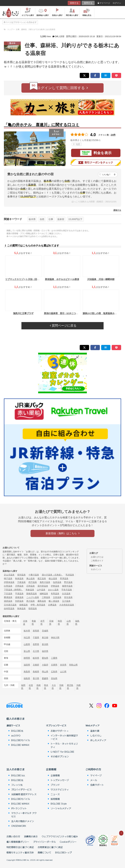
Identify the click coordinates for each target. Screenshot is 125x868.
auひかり (16, 735)
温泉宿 (61, 219)
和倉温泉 (30, 590)
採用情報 (55, 799)
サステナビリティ (60, 789)
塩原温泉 (57, 582)
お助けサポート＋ (60, 731)
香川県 (36, 678)
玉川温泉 (66, 601)
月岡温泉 (19, 586)
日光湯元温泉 (10, 605)
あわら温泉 (53, 590)
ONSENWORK (19, 826)
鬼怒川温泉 (45, 582)
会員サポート (97, 785)
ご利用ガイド (97, 561)
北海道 (25, 623)
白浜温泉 (66, 594)
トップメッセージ (60, 780)
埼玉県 (27, 638)
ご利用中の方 (93, 769)
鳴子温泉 (8, 578)
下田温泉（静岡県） (13, 590)
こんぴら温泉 (33, 597)
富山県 (27, 651)
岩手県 (43, 623)
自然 (42, 219)
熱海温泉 (21, 608)
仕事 (51, 219)
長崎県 (38, 687)
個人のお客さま (16, 719)
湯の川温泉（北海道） (52, 575)
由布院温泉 (9, 608)
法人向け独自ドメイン (23, 821)
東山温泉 (31, 578)
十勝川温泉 (34, 575)
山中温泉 (41, 590)
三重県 (54, 658)
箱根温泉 (24, 605)
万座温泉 (21, 582)
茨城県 (45, 631)
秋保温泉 (19, 578)
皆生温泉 (68, 597)
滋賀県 (27, 665)
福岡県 (23, 687)
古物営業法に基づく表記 (50, 847)
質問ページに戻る (63, 326)
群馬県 (36, 631)
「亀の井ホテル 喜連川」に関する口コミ (42, 125)
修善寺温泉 (67, 586)
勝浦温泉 (8, 597)
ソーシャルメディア (61, 808)
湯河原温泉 (43, 586)
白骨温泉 (8, 586)
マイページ (104, 3)
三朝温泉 (46, 597)
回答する (74, 3)
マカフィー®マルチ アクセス (24, 815)
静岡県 (27, 658)
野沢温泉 (68, 582)
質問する (88, 3)
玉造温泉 (57, 597)
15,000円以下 (75, 219)
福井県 (45, 651)
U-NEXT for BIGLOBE (62, 752)
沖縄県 (78, 687)
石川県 (36, 651)
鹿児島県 (70, 687)
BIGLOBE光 (17, 731)
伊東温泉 (55, 586)
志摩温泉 (52, 605)
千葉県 (36, 638)
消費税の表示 (31, 836)
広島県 (54, 672)
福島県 (77, 623)
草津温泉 (64, 578)
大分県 (54, 687)
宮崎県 (61, 687)
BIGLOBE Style (59, 804)
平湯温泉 (19, 594)
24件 (113, 135)
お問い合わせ (13, 836)
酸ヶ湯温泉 (54, 601)
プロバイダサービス (21, 789)
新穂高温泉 (32, 594)
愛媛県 (45, 678)
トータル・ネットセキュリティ (64, 745)
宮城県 (51, 623)
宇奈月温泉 (67, 590)
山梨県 (27, 644)
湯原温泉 (8, 601)
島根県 (36, 672)
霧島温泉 (42, 601)
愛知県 (45, 658)
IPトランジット (19, 808)
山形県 (69, 623)
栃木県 (32, 219)
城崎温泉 (44, 594)
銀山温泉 (53, 578)
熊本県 (46, 687)
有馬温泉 (55, 594)
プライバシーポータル (44, 842)
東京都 (45, 638)
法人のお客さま (16, 769)
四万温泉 (33, 582)
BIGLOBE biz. (18, 775)
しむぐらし (96, 735)
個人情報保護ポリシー (18, 842)
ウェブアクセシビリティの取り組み (60, 836)
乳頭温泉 (70, 575)
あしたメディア (98, 740)
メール (94, 780)
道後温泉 (19, 597)
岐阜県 (36, 658)
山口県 (63, 672)
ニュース (55, 794)
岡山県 (45, 672)
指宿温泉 (33, 608)
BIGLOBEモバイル (21, 740)
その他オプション (60, 756)
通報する (117, 210)
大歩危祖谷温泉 (67, 605)
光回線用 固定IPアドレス (24, 794)
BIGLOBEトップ (63, 852)
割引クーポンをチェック (96, 163)
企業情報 (51, 769)
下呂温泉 (8, 594)
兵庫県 (54, 665)
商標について (44, 852)
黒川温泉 (31, 601)
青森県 (34, 623)
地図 (77, 144)
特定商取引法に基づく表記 (20, 847)
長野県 (36, 644)
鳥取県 (27, 672)
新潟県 (45, 644)
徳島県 (27, 678)
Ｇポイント (96, 569)
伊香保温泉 (9, 582)
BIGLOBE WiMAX (20, 745)
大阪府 (45, 665)
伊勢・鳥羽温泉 (38, 605)
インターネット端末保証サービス (64, 737)
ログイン (117, 3)
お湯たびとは (97, 557)
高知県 (54, 678)
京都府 (36, 665)
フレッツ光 (17, 785)
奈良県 (63, 665)
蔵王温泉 (42, 578)
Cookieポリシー (68, 842)
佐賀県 (31, 687)
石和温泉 (31, 586)
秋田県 (60, 623)
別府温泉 (19, 601)
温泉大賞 (95, 731)
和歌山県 (73, 665)
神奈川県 (55, 638)
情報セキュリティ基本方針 (20, 852)
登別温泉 (21, 575)
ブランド (55, 785)
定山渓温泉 (9, 575)
